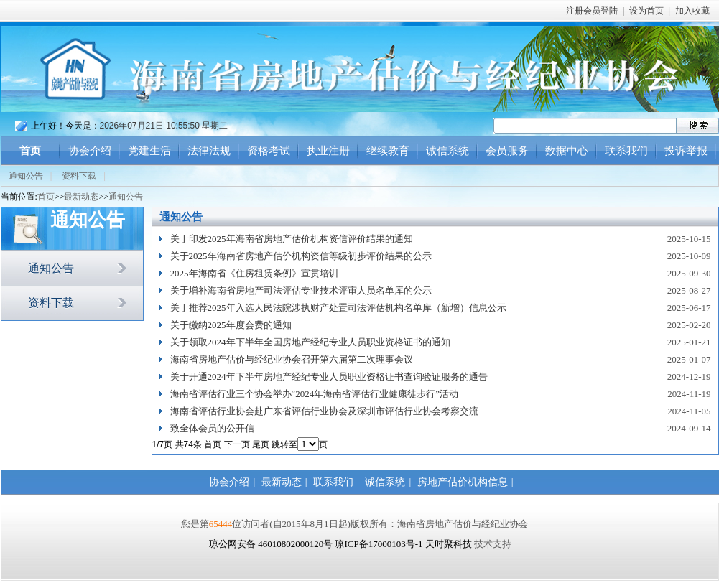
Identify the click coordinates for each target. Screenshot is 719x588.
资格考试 (269, 151)
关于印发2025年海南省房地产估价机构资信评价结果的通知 (292, 239)
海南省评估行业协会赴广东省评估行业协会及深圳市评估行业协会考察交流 (324, 411)
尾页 (261, 444)
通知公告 (26, 176)
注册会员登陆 (592, 11)
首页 (30, 151)
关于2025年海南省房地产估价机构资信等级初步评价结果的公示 (301, 256)
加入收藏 (692, 11)
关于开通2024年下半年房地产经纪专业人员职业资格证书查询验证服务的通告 (329, 377)
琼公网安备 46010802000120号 (272, 544)
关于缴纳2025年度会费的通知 (231, 325)
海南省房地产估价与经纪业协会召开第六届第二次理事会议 (292, 359)
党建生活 (149, 151)
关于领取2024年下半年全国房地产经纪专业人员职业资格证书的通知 (310, 342)
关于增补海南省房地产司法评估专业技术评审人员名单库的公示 (301, 290)
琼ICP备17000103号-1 (379, 544)
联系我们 (626, 151)
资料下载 (79, 176)
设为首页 (646, 11)
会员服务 (507, 151)
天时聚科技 (449, 544)
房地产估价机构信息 (463, 482)
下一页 (237, 444)
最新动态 (81, 197)
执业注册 (328, 151)
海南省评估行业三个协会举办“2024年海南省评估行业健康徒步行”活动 (315, 394)
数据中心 (567, 151)
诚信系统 (447, 151)
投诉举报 (686, 151)
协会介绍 (90, 151)
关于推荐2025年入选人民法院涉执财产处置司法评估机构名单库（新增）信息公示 (338, 308)
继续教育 (388, 151)
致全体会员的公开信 (212, 428)
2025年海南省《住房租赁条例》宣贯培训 (254, 273)
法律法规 (209, 151)
